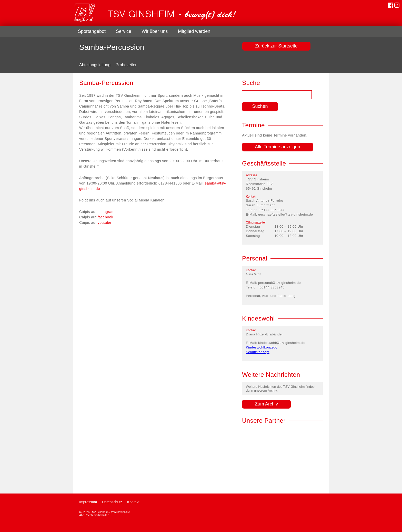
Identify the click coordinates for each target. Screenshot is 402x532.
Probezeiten (127, 65)
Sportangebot (92, 31)
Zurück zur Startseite (276, 46)
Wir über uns (155, 31)
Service (124, 31)
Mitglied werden (194, 31)
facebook (105, 217)
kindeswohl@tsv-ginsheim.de (282, 343)
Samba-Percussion (112, 47)
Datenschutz (112, 502)
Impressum (88, 502)
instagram (106, 212)
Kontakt (133, 502)
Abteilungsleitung (95, 65)
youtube (104, 223)
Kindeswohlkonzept (261, 347)
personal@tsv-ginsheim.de (279, 283)
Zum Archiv (266, 404)
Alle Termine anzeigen (278, 147)
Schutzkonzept (258, 352)
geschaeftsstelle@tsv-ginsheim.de (285, 214)
